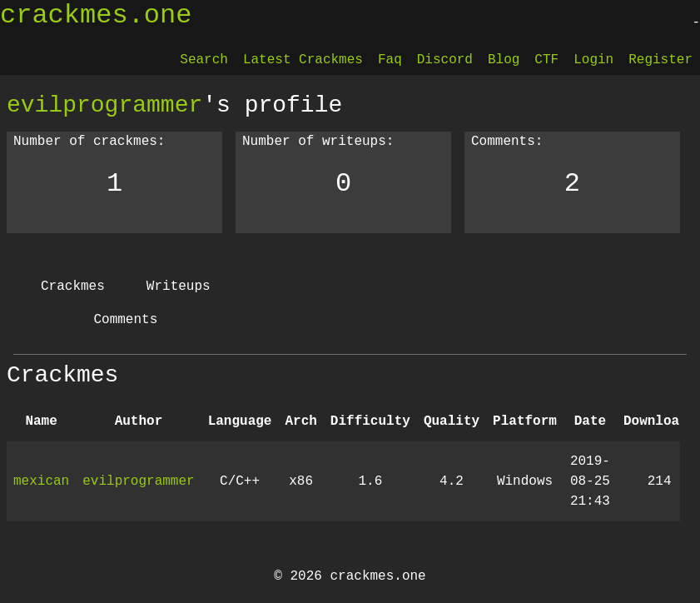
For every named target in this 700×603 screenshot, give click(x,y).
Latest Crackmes (303, 60)
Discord (445, 60)
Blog (504, 60)
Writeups (179, 287)
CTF (546, 60)
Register (660, 60)
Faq (390, 60)
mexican (41, 481)
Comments (125, 320)
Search (204, 60)
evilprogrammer (104, 105)
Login (593, 60)
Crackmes (73, 287)
